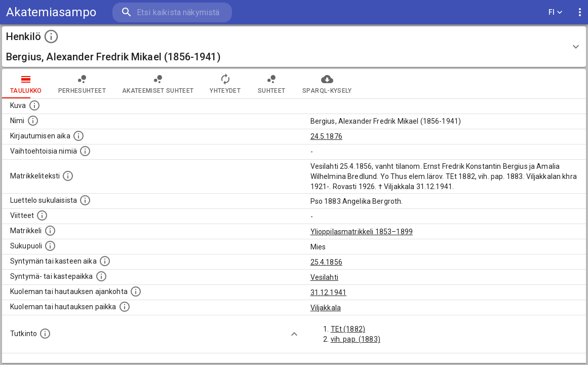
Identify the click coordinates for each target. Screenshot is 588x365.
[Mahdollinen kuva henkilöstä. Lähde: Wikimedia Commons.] (34, 105)
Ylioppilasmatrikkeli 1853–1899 (362, 232)
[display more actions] (580, 12)
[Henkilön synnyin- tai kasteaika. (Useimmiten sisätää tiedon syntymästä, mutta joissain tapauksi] (105, 261)
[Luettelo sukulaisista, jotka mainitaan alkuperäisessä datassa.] (85, 200)
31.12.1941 (329, 293)
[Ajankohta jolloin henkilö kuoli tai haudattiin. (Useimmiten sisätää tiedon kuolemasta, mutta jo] (136, 291)
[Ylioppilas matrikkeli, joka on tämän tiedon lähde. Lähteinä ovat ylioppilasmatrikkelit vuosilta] (50, 231)
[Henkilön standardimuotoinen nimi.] (33, 121)
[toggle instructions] (51, 36)
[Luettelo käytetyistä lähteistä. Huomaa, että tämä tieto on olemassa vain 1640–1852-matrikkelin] (42, 215)
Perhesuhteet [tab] (82, 84)
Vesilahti (324, 277)
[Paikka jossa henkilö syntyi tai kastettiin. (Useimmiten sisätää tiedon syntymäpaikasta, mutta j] (101, 276)
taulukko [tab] (26, 84)
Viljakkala (326, 308)
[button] (294, 47)
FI (556, 12)
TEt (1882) (348, 329)
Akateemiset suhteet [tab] (158, 84)
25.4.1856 (326, 262)
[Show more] (294, 334)
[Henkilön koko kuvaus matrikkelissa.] (68, 176)
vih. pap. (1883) (356, 339)
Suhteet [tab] (271, 84)
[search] (172, 12)
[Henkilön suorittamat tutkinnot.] (45, 334)
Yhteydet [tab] (225, 84)
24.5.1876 (326, 136)
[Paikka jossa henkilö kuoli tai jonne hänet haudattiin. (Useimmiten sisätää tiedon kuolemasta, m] (125, 307)
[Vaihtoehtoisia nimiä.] (85, 151)
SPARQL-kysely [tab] (327, 84)
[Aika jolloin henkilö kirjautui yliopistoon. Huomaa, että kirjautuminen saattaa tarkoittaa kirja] (79, 136)
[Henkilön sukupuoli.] (50, 246)
